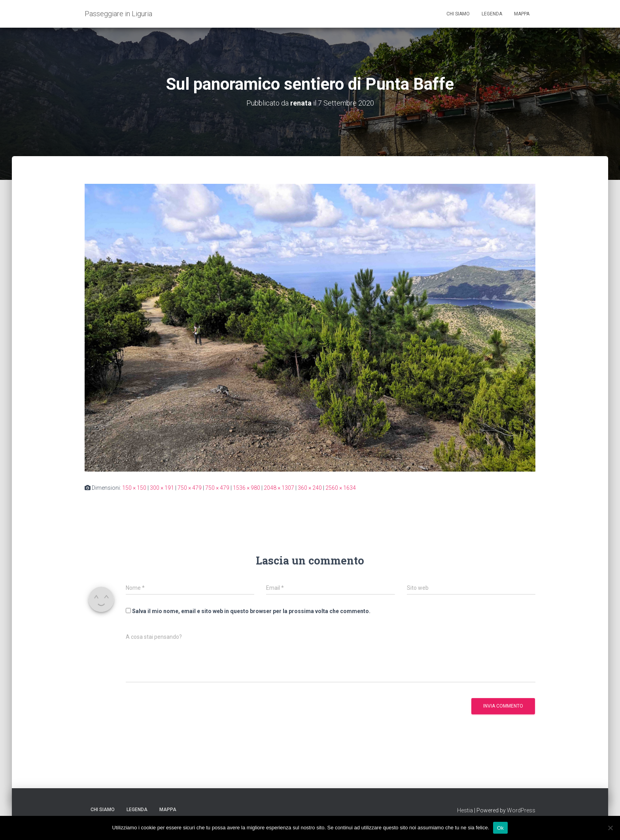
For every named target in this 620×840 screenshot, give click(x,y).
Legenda (492, 14)
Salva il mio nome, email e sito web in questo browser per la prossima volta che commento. (251, 611)
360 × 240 (310, 488)
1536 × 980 (247, 488)
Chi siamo (458, 14)
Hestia (465, 810)
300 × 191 (162, 488)
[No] (610, 828)
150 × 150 (134, 488)
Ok (500, 828)
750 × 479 (190, 488)
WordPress (521, 810)
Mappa (522, 14)
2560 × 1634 (341, 488)
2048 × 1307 (279, 488)
